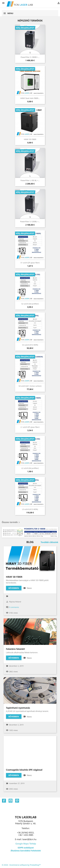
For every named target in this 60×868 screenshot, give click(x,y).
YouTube (11, 801)
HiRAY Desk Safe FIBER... (30, 98)
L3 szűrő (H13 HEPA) (30, 509)
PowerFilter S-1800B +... (30, 57)
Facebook (4, 801)
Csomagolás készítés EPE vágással (24, 770)
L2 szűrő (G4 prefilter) (30, 468)
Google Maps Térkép (26, 844)
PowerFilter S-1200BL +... (30, 222)
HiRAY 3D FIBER (30, 139)
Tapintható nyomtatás (18, 708)
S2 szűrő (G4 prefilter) (30, 304)
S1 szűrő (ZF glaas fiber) (30, 263)
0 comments (14, 607)
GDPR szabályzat (26, 848)
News (29, 588)
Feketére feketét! (15, 649)
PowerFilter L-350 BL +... (30, 180)
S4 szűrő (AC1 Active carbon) (30, 386)
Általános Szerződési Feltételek (26, 851)
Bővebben (14, 588)
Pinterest (17, 801)
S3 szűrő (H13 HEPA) (30, 345)
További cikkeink (49, 542)
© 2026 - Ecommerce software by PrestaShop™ (21, 865)
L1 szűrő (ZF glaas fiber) (30, 427)
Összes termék (11, 522)
